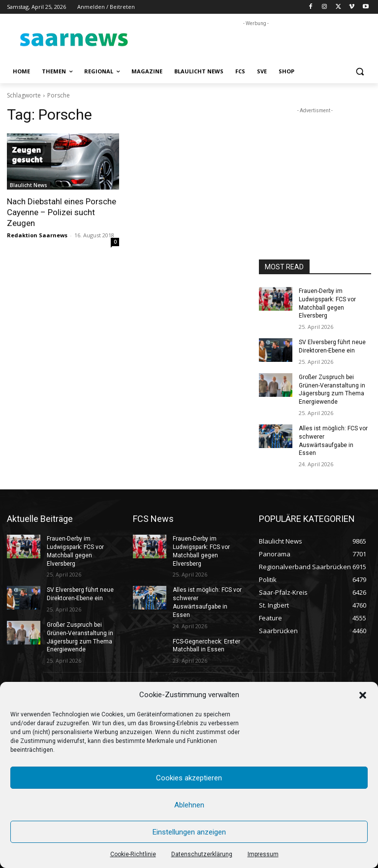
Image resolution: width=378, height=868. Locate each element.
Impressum (263, 854)
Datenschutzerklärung (202, 854)
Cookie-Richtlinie (133, 854)
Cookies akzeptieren (189, 778)
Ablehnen (189, 805)
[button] (363, 695)
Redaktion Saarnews (37, 235)
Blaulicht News (29, 185)
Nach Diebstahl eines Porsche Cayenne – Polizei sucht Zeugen (62, 212)
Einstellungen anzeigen (189, 832)
